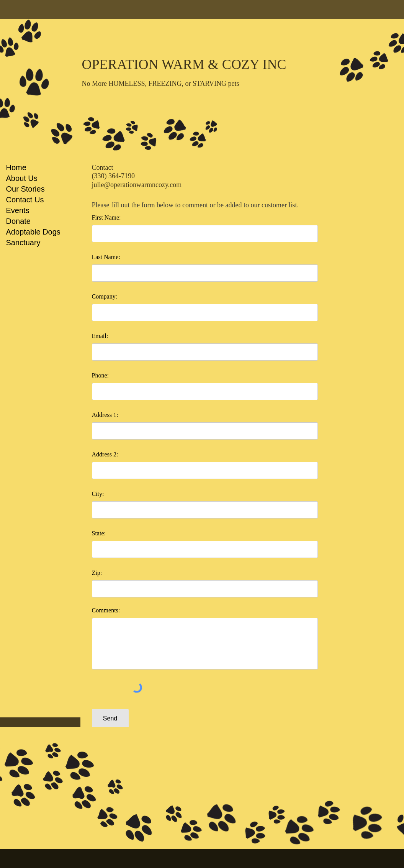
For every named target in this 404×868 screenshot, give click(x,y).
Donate (19, 221)
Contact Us (25, 200)
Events (18, 210)
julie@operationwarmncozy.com (137, 185)
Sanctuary (23, 243)
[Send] (110, 719)
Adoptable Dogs (33, 232)
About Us (22, 178)
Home (16, 167)
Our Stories (25, 189)
